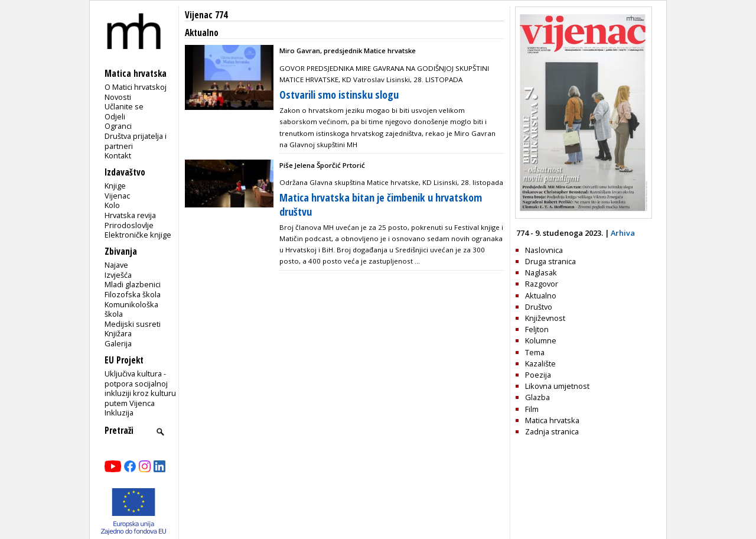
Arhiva (623, 233)
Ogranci (118, 126)
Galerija (118, 343)
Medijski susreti (133, 324)
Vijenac (117, 196)
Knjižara (118, 333)
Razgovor (542, 284)
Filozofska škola (133, 294)
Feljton (537, 329)
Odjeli (115, 116)
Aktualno (541, 296)
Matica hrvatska (552, 420)
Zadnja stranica (552, 431)
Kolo (112, 205)
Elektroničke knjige (138, 235)
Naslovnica (544, 250)
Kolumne (541, 340)
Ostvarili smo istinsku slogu (339, 95)
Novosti (118, 97)
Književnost (545, 318)
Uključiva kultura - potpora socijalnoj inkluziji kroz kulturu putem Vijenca (140, 388)
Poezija (538, 375)
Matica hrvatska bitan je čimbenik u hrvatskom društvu (381, 204)
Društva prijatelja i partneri (136, 141)
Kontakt (118, 155)
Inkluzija (119, 413)
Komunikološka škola (131, 309)
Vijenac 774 (206, 15)
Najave (116, 265)
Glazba (537, 397)
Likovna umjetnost (557, 386)
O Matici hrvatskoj (136, 87)
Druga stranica (550, 261)
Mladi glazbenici (133, 284)
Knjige (115, 186)
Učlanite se (124, 106)
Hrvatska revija (130, 215)
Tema (535, 352)
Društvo (539, 307)
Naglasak (541, 272)
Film (532, 409)
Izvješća (118, 275)
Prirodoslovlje (129, 225)
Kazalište (540, 363)
